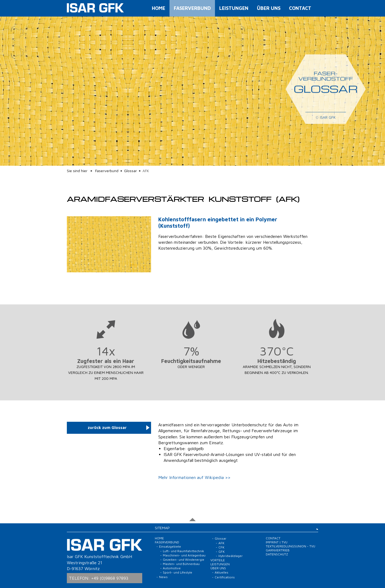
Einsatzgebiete (170, 546)
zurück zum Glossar (107, 428)
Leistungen (234, 8)
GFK (222, 552)
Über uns (269, 8)
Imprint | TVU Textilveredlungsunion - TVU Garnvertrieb (290, 546)
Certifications (225, 577)
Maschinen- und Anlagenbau (184, 555)
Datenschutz (277, 554)
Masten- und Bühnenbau (181, 564)
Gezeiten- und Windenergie (184, 560)
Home (159, 8)
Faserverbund (192, 8)
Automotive (172, 568)
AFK (221, 543)
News (163, 577)
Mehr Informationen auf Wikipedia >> (194, 477)
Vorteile (218, 560)
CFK (221, 547)
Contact (300, 8)
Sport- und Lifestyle (178, 572)
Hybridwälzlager (231, 556)
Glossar (130, 171)
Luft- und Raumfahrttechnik (183, 551)
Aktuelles (222, 572)
